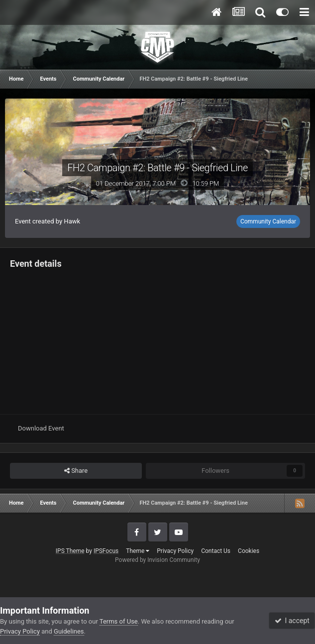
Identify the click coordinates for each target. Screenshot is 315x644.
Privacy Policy (175, 551)
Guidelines (69, 631)
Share (76, 471)
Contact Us (216, 551)
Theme (138, 551)
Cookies (249, 551)
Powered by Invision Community (157, 560)
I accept (292, 621)
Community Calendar (268, 221)
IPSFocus (106, 551)
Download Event (41, 428)
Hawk (72, 221)
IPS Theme (70, 551)
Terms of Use (119, 621)
